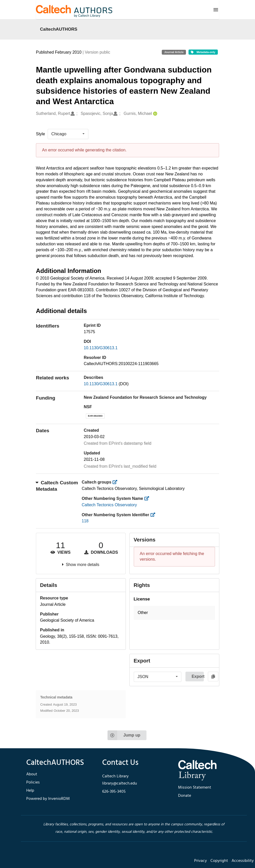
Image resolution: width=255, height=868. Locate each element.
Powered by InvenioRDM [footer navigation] (48, 799)
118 (85, 521)
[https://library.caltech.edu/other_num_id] (154, 515)
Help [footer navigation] (30, 791)
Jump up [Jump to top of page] (124, 735)
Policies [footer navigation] (33, 782)
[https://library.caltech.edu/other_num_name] (148, 498)
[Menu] (216, 10)
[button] (175, 613)
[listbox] (68, 134)
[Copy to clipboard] (213, 677)
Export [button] (198, 676)
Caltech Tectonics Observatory (109, 505)
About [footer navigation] (32, 774)
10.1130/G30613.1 (101, 348)
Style (41, 134)
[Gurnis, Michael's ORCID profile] (155, 114)
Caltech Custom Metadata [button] (57, 486)
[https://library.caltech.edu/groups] (117, 482)
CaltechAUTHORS (59, 29)
